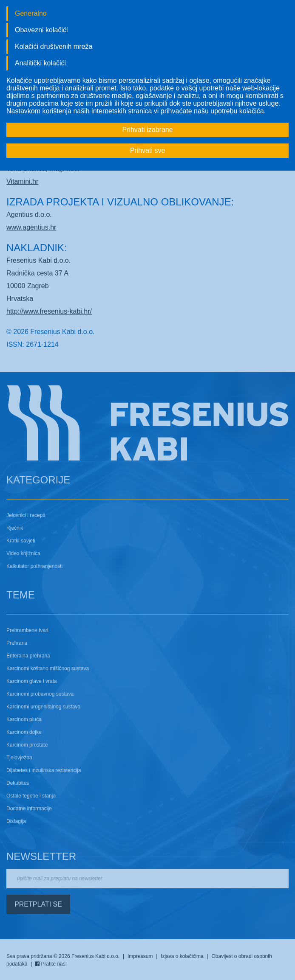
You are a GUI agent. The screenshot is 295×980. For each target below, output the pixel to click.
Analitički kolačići (40, 63)
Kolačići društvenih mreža (54, 46)
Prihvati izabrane (147, 130)
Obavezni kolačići (41, 30)
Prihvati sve (148, 150)
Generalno (31, 13)
